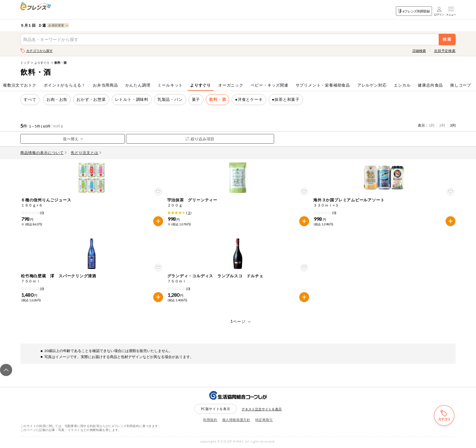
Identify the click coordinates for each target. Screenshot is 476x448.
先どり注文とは (86, 153)
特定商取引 (264, 421)
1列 (432, 125)
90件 (57, 126)
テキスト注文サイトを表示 (262, 410)
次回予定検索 (445, 51)
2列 (442, 125)
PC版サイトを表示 (216, 410)
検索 (447, 39)
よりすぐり (42, 63)
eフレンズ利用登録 (414, 11)
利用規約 (210, 421)
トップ (25, 63)
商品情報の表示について (43, 153)
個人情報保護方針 (236, 421)
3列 (453, 125)
